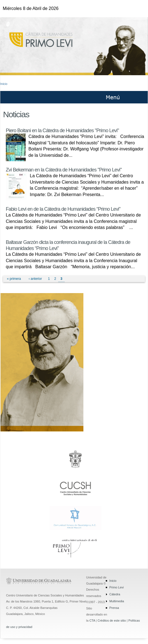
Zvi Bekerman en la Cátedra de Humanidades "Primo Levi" (64, 170)
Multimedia (117, 601)
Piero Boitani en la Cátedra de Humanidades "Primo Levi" (62, 131)
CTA (92, 620)
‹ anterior (35, 279)
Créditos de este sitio (112, 620)
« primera (14, 279)
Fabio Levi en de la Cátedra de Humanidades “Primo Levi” (63, 209)
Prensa (114, 608)
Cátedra (115, 594)
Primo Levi (117, 587)
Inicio (4, 84)
